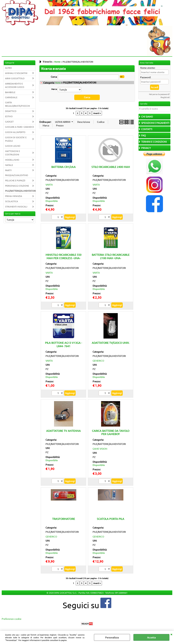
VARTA (49, 185)
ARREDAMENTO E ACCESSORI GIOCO (15, 85)
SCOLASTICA (12, 201)
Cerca (54, 77)
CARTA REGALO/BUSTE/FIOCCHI (18, 104)
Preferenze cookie (12, 619)
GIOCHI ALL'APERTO (15, 132)
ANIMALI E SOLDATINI (16, 73)
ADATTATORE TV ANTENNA (63, 431)
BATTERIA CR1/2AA (63, 167)
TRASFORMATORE (64, 518)
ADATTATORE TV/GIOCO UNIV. (111, 343)
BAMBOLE (10, 92)
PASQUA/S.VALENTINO (17, 175)
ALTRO (8, 68)
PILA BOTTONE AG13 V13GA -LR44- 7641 (64, 344)
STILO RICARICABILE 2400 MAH (111, 167)
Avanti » (97, 113)
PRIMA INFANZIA (14, 196)
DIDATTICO (11, 111)
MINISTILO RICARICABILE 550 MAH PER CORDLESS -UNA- (63, 256)
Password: (146, 77)
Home (58, 83)
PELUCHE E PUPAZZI (15, 180)
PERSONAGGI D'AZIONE (17, 186)
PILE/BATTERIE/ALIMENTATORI (20, 191)
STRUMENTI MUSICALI (16, 206)
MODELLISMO (12, 160)
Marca (54, 89)
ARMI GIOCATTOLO (15, 78)
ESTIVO (9, 116)
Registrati (165, 97)
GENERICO (98, 360)
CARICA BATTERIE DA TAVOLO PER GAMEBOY (111, 432)
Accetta (151, 637)
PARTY (8, 170)
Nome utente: (148, 68)
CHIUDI (171, 634)
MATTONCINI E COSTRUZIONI (12, 153)
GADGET (9, 122)
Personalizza (112, 637)
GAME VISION (100, 448)
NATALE (9, 165)
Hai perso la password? (159, 94)
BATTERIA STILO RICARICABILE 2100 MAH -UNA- (111, 256)
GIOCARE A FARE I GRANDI (19, 127)
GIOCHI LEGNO (13, 146)
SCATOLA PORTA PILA (111, 518)
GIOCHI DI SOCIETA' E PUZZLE (16, 139)
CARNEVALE (11, 97)
